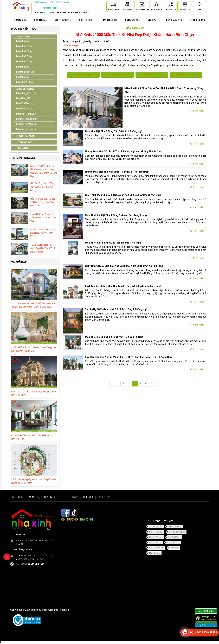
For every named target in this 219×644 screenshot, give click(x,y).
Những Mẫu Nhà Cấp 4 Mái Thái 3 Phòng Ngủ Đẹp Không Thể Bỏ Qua (123, 152)
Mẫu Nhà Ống (117, 74)
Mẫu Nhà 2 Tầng (152, 74)
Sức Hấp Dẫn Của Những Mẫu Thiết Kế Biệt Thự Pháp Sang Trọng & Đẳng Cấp (128, 357)
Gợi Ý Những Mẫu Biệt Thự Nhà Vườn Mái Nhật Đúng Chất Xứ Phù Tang (124, 266)
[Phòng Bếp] (128, 5)
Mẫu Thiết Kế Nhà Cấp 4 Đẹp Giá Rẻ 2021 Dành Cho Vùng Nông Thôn (164, 90)
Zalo (202, 625)
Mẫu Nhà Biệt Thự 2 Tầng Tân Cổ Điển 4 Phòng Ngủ (114, 131)
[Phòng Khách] (113, 5)
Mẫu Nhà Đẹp (154, 553)
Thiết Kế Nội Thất (156, 526)
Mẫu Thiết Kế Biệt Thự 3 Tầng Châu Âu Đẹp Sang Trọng (116, 215)
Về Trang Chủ (206, 611)
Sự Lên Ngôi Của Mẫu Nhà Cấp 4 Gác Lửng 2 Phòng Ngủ (116, 309)
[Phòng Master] (142, 5)
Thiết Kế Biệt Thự (175, 526)
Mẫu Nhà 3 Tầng (186, 74)
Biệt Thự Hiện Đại (156, 532)
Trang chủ (20, 20)
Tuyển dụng (52, 497)
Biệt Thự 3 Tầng (155, 542)
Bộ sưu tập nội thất (97, 497)
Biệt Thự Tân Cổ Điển (177, 532)
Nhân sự (35, 497)
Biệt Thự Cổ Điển (156, 537)
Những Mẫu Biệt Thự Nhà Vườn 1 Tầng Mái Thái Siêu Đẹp (117, 172)
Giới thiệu (19, 497)
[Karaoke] (199, 5)
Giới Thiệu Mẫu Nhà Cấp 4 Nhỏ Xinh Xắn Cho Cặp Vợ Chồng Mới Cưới (123, 195)
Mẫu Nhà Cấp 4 (83, 74)
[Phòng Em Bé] (156, 5)
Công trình (72, 497)
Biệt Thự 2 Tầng (174, 537)
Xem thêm (199, 111)
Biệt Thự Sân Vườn (156, 548)
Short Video (174, 548)
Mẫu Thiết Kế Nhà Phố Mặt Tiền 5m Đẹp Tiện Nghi (113, 242)
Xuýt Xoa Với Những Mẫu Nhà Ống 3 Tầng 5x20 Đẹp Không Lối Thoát (123, 286)
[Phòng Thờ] (185, 5)
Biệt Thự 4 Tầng (173, 542)
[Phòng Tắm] (171, 5)
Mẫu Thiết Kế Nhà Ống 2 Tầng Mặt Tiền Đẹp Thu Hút (114, 337)
